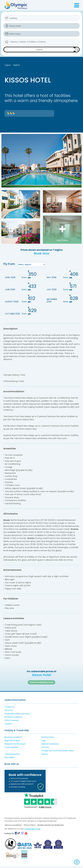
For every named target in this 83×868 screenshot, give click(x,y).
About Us (9, 712)
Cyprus (8, 65)
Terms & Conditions (13, 827)
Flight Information (12, 743)
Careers (8, 726)
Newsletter (9, 759)
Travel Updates (12, 749)
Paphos (17, 65)
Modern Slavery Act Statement (51, 827)
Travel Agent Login (32, 831)
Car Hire (45, 749)
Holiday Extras (48, 739)
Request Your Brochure (15, 746)
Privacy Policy (30, 827)
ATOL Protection (12, 722)
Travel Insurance (12, 756)
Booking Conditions (13, 739)
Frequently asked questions (17, 716)
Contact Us (10, 709)
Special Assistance (50, 746)
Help (43, 743)
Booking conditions (13, 719)
